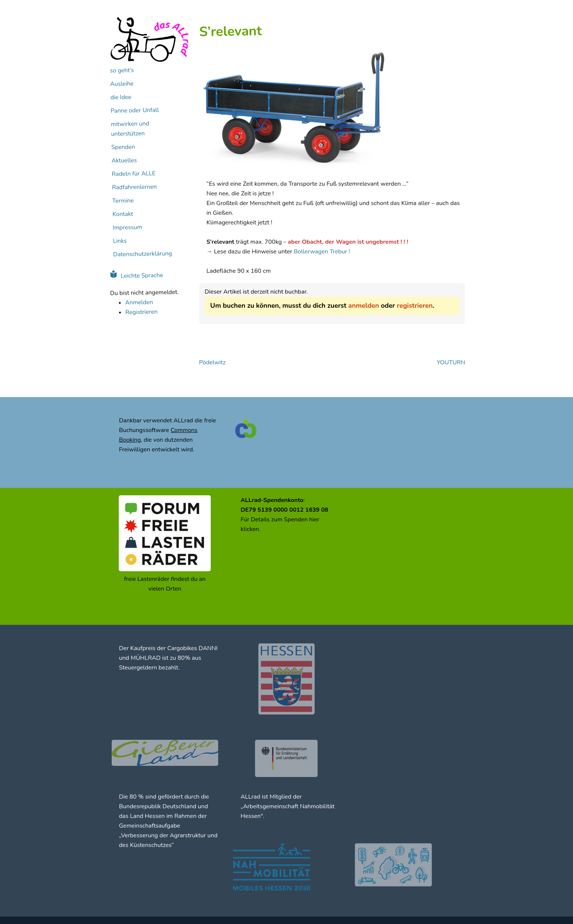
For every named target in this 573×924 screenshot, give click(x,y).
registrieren (415, 306)
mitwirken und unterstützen (130, 129)
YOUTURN (451, 362)
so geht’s (122, 71)
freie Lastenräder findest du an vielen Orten (165, 584)
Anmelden (139, 302)
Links (120, 241)
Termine (123, 201)
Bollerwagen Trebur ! (322, 252)
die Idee (121, 97)
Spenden (123, 147)
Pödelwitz (212, 362)
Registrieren (141, 312)
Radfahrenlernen (134, 187)
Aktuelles (124, 161)
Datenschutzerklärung (142, 254)
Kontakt (122, 214)
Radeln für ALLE (134, 174)
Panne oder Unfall (135, 111)
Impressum (127, 228)
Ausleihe (122, 84)
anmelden (364, 306)
